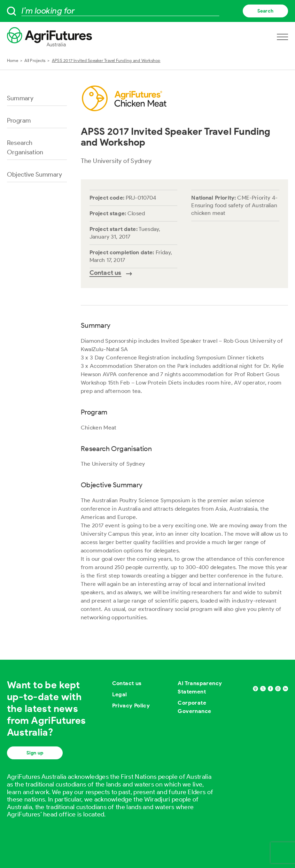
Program (19, 121)
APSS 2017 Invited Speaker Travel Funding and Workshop (106, 60)
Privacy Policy (131, 706)
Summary (20, 98)
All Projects (35, 60)
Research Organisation (25, 148)
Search (265, 11)
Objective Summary (34, 175)
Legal (120, 694)
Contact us (127, 683)
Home (13, 60)
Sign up (35, 753)
